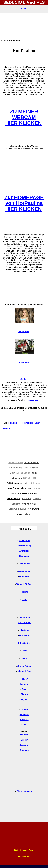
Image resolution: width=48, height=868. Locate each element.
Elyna (28, 514)
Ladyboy (25, 509)
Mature (24, 694)
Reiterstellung (15, 468)
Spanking (25, 473)
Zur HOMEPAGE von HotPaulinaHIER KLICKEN (24, 203)
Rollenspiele (27, 423)
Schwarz (24, 720)
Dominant (24, 684)
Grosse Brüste (24, 666)
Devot (24, 689)
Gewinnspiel (24, 571)
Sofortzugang (24, 546)
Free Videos (24, 564)
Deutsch (24, 735)
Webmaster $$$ (24, 856)
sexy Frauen (14, 488)
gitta (26, 468)
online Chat (29, 504)
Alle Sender (24, 617)
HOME (24, 9)
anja (26, 483)
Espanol (24, 745)
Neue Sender (24, 623)
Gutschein (24, 577)
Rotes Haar (30, 478)
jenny (34, 473)
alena (24, 488)
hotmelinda (16, 478)
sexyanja (34, 468)
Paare (24, 651)
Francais (24, 750)
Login (24, 600)
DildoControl (24, 643)
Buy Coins (24, 556)
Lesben (24, 658)
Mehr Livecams (24, 791)
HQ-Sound (24, 635)
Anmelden (24, 551)
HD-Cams (24, 630)
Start (16, 850)
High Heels (13, 423)
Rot (24, 725)
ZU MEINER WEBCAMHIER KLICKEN (23, 117)
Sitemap (24, 850)
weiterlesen (34, 400)
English (24, 740)
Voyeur (24, 699)
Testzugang (24, 541)
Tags (31, 850)
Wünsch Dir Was (24, 584)
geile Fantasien (15, 463)
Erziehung (14, 509)
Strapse (26, 499)
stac (30, 488)
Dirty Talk (15, 473)
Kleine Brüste (24, 671)
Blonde (24, 709)
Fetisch (24, 679)
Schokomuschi (32, 463)
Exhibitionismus (15, 483)
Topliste (24, 592)
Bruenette (24, 715)
